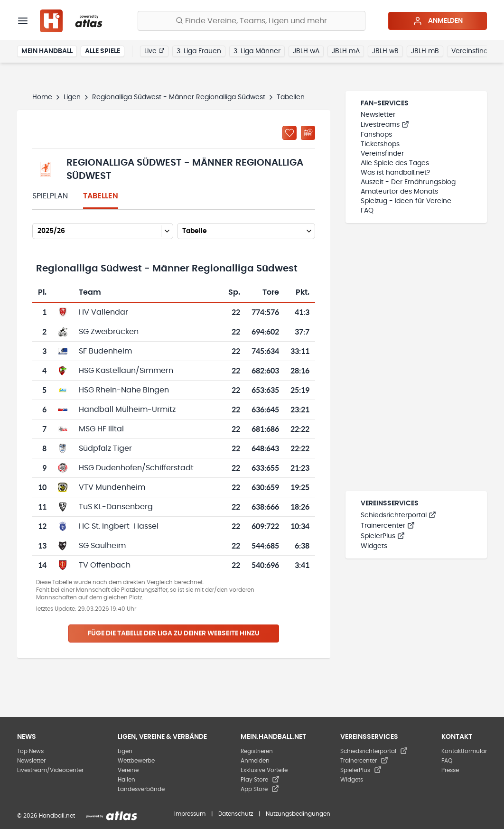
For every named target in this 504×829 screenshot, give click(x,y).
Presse (450, 770)
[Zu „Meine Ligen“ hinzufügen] (289, 133)
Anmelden (438, 21)
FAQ (367, 211)
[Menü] (23, 21)
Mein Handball (47, 51)
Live (154, 51)
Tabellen (101, 196)
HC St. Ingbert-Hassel (119, 526)
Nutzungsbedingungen (298, 814)
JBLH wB (385, 51)
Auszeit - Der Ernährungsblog (408, 182)
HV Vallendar (103, 312)
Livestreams (385, 125)
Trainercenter (388, 526)
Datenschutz (236, 814)
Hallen (126, 780)
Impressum (190, 814)
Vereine (128, 770)
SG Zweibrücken (109, 332)
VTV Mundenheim (112, 487)
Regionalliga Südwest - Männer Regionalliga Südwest (179, 97)
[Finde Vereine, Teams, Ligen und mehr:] (252, 21)
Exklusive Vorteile (264, 770)
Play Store (260, 780)
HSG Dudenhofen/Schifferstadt (136, 468)
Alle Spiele (103, 51)
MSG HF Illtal (101, 429)
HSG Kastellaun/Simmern (126, 371)
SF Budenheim (105, 351)
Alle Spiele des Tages (395, 163)
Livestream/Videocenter (50, 770)
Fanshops (376, 135)
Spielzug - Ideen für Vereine (406, 201)
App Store (260, 789)
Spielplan (50, 196)
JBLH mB (425, 51)
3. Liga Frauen (199, 51)
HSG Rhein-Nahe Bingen (124, 390)
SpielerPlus (383, 536)
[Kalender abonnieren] (308, 133)
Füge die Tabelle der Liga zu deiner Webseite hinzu (174, 633)
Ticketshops (380, 144)
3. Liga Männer (257, 51)
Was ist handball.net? (395, 173)
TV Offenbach (105, 565)
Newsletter (378, 115)
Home (42, 97)
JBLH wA (306, 51)
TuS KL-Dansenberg (116, 507)
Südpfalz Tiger (105, 448)
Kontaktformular (464, 751)
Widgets (374, 546)
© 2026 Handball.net (46, 816)
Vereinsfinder (473, 51)
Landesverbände (141, 789)
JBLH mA (346, 51)
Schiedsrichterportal (398, 515)
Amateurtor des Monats (399, 192)
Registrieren (257, 751)
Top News (30, 751)
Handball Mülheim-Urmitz (127, 410)
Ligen (72, 97)
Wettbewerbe (136, 761)
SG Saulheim (102, 546)
